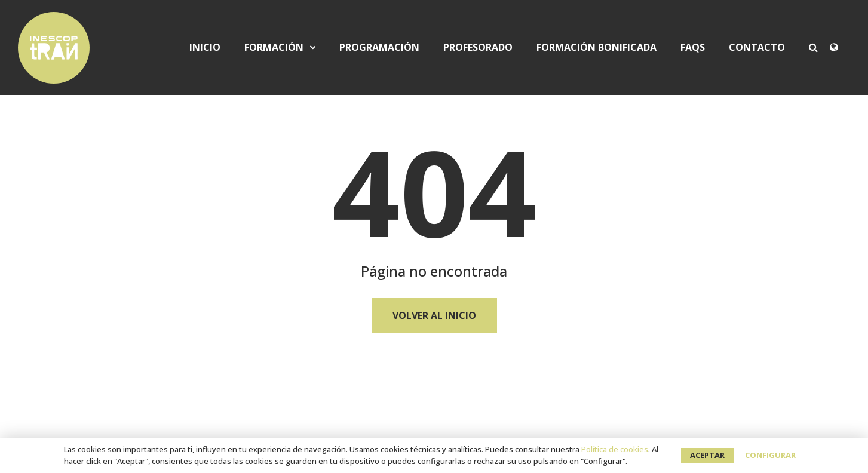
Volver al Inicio (434, 315)
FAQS (693, 47)
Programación (379, 47)
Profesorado (478, 47)
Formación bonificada (596, 47)
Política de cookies (615, 449)
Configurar (770, 455)
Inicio (205, 47)
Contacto (757, 47)
